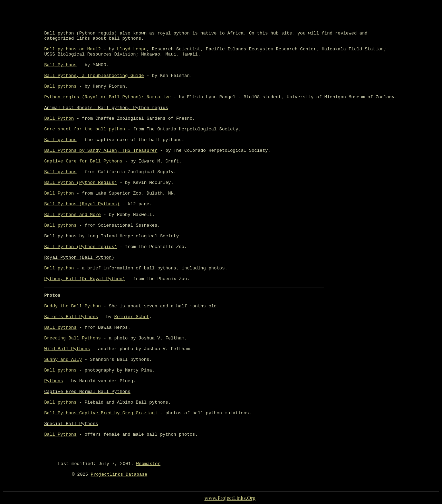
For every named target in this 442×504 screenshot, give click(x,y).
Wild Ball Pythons (67, 349)
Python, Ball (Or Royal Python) (85, 279)
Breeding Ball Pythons (73, 338)
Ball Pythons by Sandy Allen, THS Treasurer (101, 151)
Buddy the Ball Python (73, 306)
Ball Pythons (60, 65)
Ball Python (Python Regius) (81, 183)
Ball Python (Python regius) (81, 247)
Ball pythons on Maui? (73, 49)
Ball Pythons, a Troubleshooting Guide (94, 76)
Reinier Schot (132, 317)
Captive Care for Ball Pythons (83, 161)
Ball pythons (60, 86)
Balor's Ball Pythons (71, 317)
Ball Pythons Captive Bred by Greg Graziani (101, 413)
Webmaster (148, 464)
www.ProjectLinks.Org (230, 498)
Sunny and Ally (63, 360)
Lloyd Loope (132, 49)
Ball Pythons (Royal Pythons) (82, 204)
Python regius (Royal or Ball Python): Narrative (108, 97)
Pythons (54, 381)
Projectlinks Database (119, 475)
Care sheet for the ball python (85, 129)
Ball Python (59, 118)
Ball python (59, 268)
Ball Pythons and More (73, 215)
